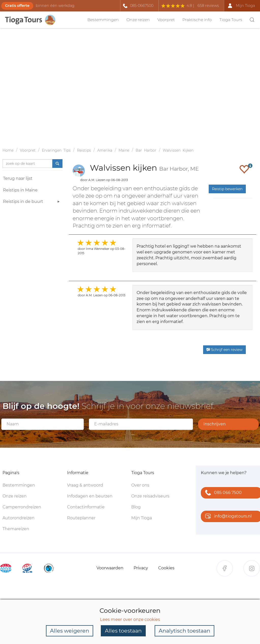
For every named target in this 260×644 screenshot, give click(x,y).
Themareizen (16, 529)
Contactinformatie (86, 507)
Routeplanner (81, 518)
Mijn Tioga (142, 518)
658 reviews (208, 6)
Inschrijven (215, 424)
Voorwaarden (110, 568)
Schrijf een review (224, 350)
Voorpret (166, 20)
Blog (136, 507)
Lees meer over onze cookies (130, 619)
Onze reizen (138, 20)
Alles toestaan (123, 631)
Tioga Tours (231, 20)
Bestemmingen (103, 20)
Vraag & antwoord (85, 485)
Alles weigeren (70, 631)
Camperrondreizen (22, 507)
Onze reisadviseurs (150, 496)
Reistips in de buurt (32, 202)
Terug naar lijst (18, 178)
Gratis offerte (17, 6)
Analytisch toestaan (184, 631)
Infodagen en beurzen (90, 496)
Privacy (141, 568)
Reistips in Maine (20, 190)
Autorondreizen (19, 518)
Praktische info (197, 20)
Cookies (166, 568)
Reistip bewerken (227, 189)
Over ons (140, 485)
